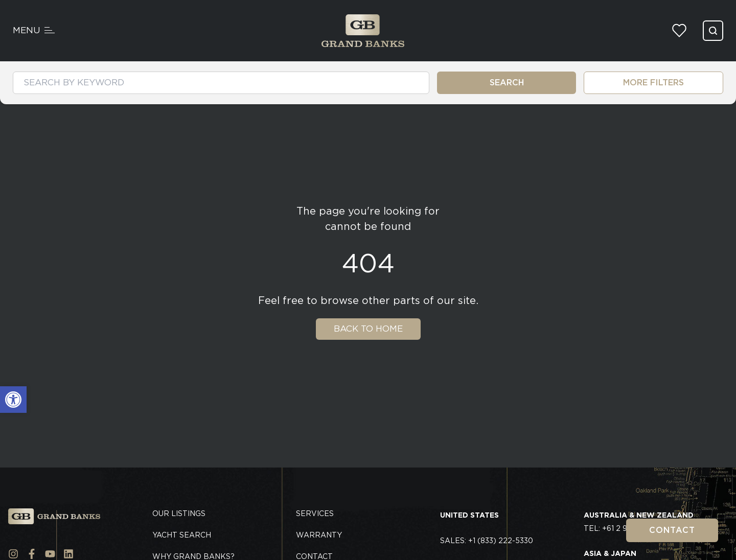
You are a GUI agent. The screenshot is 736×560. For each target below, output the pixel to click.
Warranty (319, 535)
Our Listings (179, 514)
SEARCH (507, 83)
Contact (672, 530)
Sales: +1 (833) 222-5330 (487, 541)
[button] (13, 400)
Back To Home (368, 329)
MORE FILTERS (653, 83)
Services (315, 514)
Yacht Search (182, 535)
